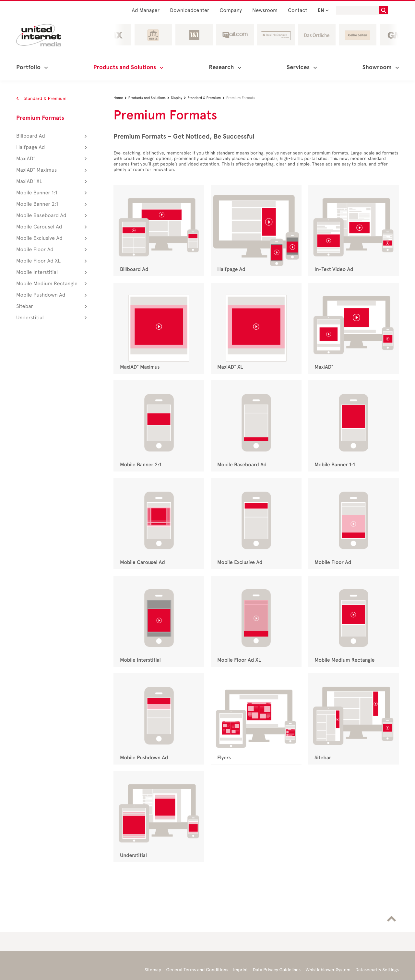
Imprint (241, 970)
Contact (298, 11)
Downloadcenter (190, 11)
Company (231, 11)
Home (121, 98)
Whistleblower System (328, 970)
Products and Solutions (150, 98)
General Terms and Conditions (197, 970)
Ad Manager (146, 11)
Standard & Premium (41, 98)
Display (179, 98)
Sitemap (153, 970)
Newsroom (265, 11)
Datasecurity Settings (377, 970)
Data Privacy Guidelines (277, 970)
